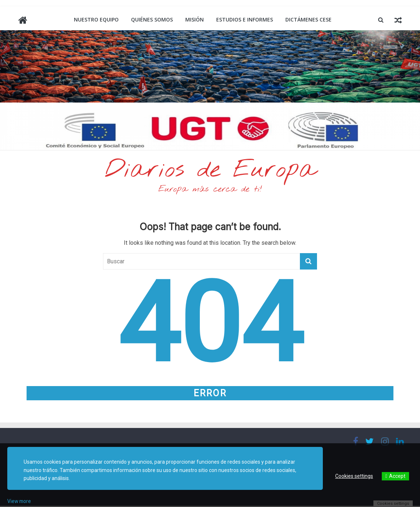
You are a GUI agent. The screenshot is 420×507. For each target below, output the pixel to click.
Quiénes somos (152, 19)
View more (20, 501)
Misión (195, 19)
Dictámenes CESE (308, 19)
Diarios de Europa (210, 171)
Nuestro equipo (96, 19)
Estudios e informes (245, 19)
